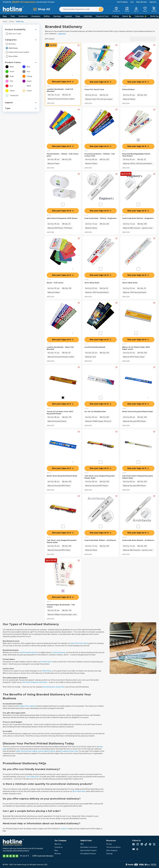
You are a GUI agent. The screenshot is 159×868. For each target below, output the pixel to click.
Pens (13, 16)
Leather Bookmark (58, 652)
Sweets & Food (102, 16)
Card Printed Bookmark (28, 652)
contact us (64, 829)
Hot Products (122, 2)
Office (12, 21)
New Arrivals (142, 2)
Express (153, 2)
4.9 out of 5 (24, 856)
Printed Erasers (46, 662)
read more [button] (62, 34)
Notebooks (23, 16)
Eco (132, 2)
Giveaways (36, 16)
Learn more (51, 103)
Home (5, 21)
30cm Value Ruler (79, 791)
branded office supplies (27, 706)
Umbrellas (88, 16)
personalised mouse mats (69, 751)
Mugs (78, 16)
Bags (5, 16)
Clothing (115, 16)
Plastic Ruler (47, 671)
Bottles (47, 16)
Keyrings (57, 16)
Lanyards (68, 16)
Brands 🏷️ (127, 16)
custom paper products (47, 751)
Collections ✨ (141, 16)
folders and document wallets (26, 751)
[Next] (73, 75)
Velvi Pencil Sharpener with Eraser (35, 682)
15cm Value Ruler (32, 777)
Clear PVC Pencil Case (79, 643)
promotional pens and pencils (53, 687)
